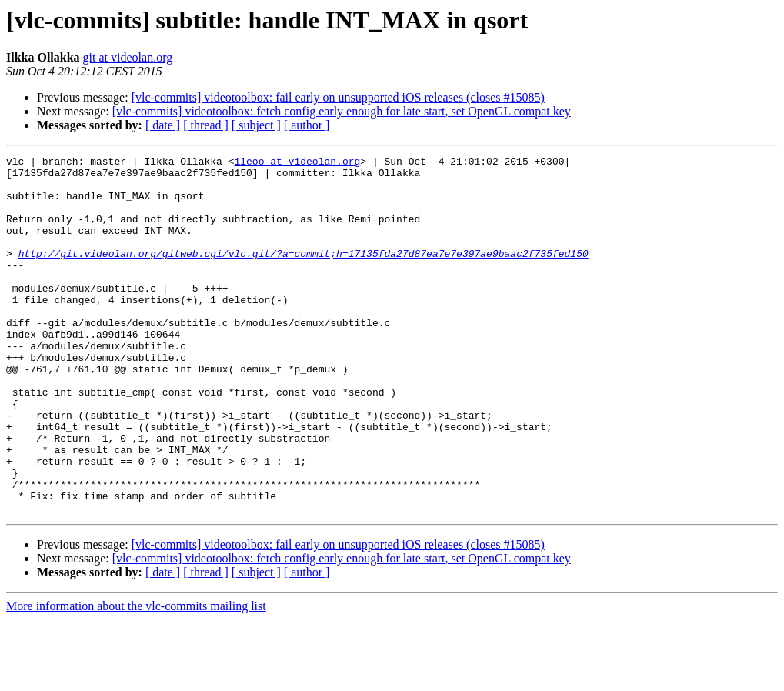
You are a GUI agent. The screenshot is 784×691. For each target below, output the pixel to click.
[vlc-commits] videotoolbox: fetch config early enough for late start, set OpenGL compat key (342, 111)
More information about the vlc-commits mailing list (136, 678)
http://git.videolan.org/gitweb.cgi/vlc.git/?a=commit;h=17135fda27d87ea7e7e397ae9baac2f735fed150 (304, 274)
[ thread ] (206, 125)
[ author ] (307, 125)
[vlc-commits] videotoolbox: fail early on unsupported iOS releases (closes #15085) (338, 97)
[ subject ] (256, 125)
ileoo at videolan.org (297, 163)
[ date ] (163, 125)
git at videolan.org (128, 57)
